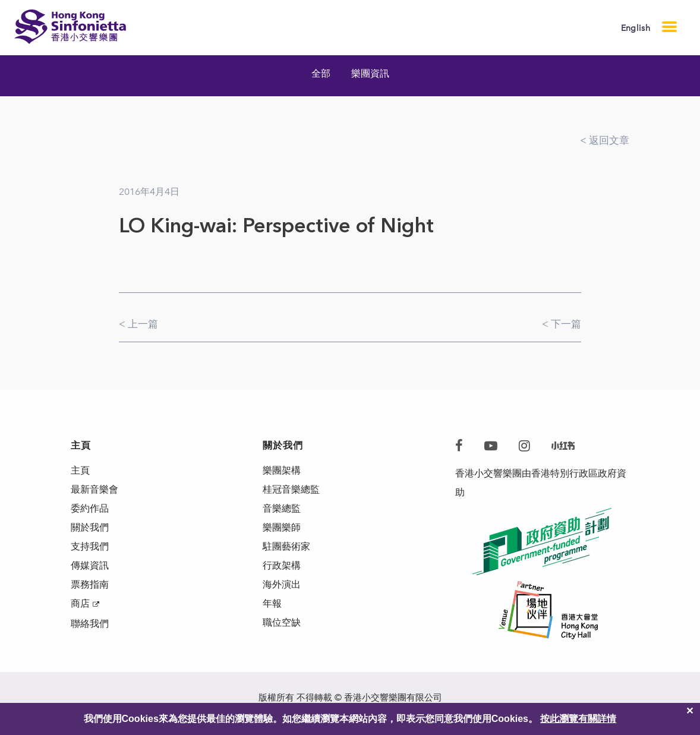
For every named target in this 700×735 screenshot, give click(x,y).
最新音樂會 (94, 489)
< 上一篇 (138, 324)
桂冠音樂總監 (291, 489)
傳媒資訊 (90, 565)
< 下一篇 (562, 324)
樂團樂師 (282, 527)
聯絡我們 (90, 624)
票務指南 (90, 584)
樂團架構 (282, 470)
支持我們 (90, 546)
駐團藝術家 (286, 546)
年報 (272, 603)
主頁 (80, 470)
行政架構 (282, 565)
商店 (80, 603)
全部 (321, 73)
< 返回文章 (605, 140)
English (636, 28)
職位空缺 (282, 622)
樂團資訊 (370, 73)
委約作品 (90, 508)
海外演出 (282, 584)
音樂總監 (282, 508)
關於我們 (90, 527)
